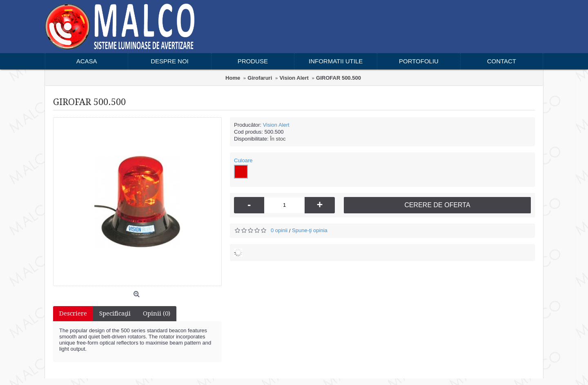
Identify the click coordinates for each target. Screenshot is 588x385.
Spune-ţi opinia (310, 230)
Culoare (243, 160)
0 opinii (279, 230)
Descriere (73, 313)
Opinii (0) (157, 313)
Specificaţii (115, 313)
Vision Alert (276, 125)
